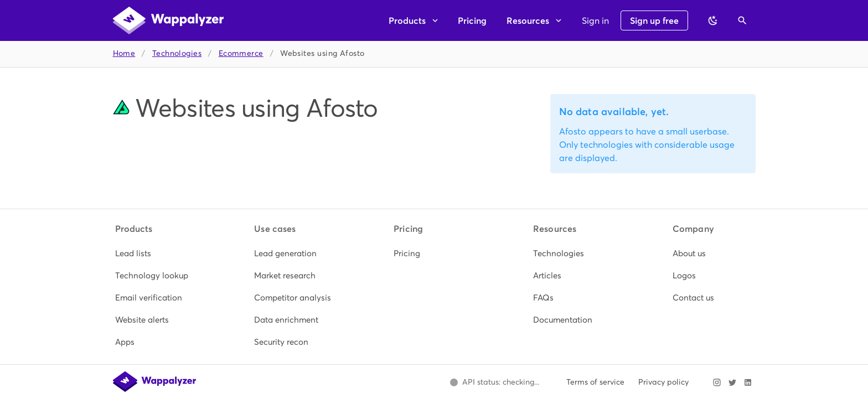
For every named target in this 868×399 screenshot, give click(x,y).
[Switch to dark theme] (713, 20)
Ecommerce (241, 53)
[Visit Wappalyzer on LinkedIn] (748, 382)
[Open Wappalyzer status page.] (495, 382)
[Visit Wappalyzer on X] (732, 382)
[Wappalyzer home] (168, 20)
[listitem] (156, 253)
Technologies (177, 53)
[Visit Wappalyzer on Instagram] (717, 382)
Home (124, 53)
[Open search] (742, 20)
